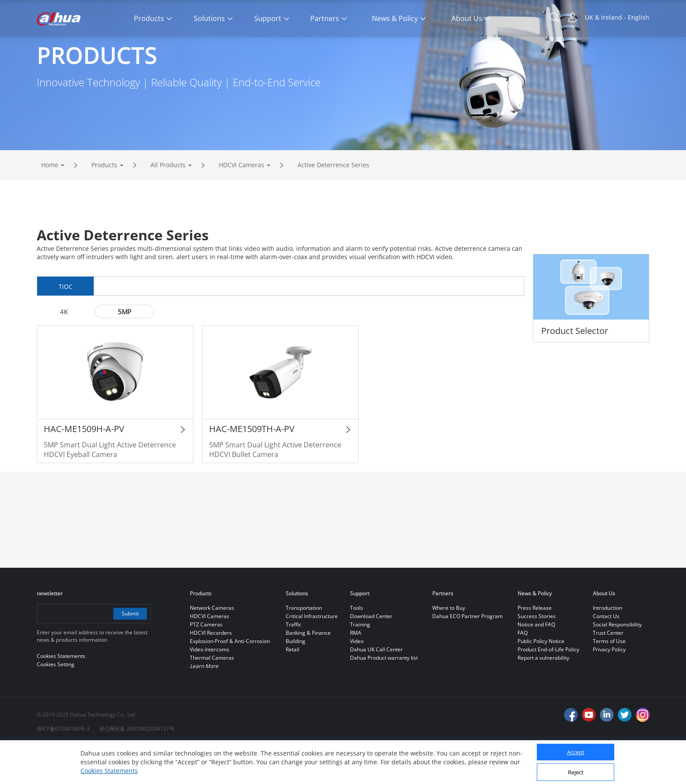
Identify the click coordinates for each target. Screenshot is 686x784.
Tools (357, 645)
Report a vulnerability (543, 695)
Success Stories (537, 654)
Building (296, 679)
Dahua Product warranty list (384, 695)
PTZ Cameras (206, 662)
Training (360, 662)
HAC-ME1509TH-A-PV (252, 466)
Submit (130, 651)
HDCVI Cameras (241, 202)
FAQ (523, 670)
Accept (576, 752)
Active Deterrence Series (333, 202)
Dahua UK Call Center (376, 687)
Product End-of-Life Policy (548, 687)
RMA (356, 670)
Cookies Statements (109, 771)
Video (357, 679)
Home (50, 202)
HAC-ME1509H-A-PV (84, 466)
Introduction (607, 645)
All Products (168, 202)
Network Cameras (212, 645)
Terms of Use (609, 679)
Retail (292, 687)
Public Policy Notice (541, 679)
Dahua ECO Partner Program (467, 654)
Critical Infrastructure (312, 654)
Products (104, 202)
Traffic (294, 662)
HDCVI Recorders (211, 670)
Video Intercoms (210, 687)
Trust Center (608, 670)
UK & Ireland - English (617, 17)
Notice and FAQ (536, 662)
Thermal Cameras (212, 695)
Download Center (371, 654)
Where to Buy (449, 645)
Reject (576, 772)
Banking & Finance (308, 670)
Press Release (535, 645)
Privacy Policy (609, 687)
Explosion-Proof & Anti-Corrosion (230, 679)
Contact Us (606, 654)
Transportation (304, 645)
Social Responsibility (617, 662)
